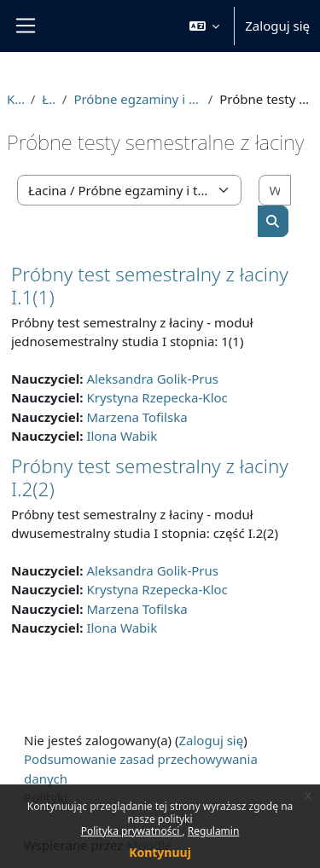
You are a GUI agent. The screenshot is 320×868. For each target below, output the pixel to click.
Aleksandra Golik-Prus (152, 379)
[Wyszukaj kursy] (275, 191)
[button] (205, 26)
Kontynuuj (160, 852)
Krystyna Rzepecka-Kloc (157, 397)
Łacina (49, 99)
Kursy (15, 99)
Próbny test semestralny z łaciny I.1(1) (150, 286)
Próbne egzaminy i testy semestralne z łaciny (137, 99)
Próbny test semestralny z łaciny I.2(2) (150, 477)
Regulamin (214, 831)
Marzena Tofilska (137, 417)
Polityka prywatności (132, 831)
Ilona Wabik (122, 436)
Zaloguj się (277, 26)
